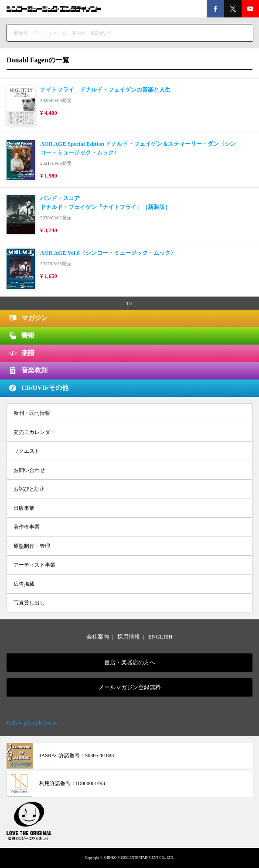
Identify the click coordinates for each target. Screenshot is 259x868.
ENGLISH (160, 637)
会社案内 (98, 637)
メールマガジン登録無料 (130, 687)
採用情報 (129, 637)
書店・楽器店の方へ (130, 662)
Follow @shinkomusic (32, 723)
